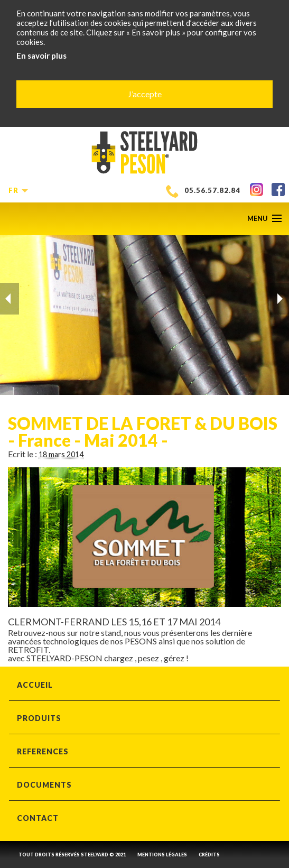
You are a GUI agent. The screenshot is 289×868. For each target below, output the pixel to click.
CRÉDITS (209, 855)
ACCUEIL (35, 685)
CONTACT (38, 818)
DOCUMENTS (44, 785)
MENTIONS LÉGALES (162, 855)
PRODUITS (39, 718)
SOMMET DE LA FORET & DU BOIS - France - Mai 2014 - (143, 432)
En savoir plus (41, 56)
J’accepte (145, 94)
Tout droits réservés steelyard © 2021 (72, 855)
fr (17, 190)
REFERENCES (43, 751)
